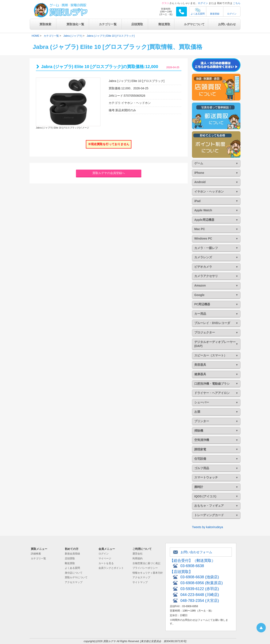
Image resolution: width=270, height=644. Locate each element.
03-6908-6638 (192, 566)
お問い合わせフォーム (196, 552)
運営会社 (138, 554)
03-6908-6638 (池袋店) (200, 577)
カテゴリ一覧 (108, 24)
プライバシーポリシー (145, 568)
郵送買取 (164, 24)
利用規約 (138, 558)
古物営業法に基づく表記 (146, 563)
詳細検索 (36, 554)
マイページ (105, 558)
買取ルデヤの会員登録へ (109, 173)
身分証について (74, 573)
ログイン (203, 3)
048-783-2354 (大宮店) (200, 601)
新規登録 (215, 14)
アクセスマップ (74, 582)
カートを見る (106, 563)
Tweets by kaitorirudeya (207, 527)
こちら (237, 3)
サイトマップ (140, 582)
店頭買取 (137, 24)
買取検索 (45, 24)
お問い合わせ (227, 24)
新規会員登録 (72, 554)
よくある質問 (198, 14)
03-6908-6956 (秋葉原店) (202, 583)
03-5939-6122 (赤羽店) (200, 589)
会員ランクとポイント (111, 568)
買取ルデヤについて (76, 577)
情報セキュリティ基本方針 (148, 573)
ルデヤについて (194, 24)
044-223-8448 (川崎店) (200, 595)
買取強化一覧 (75, 24)
